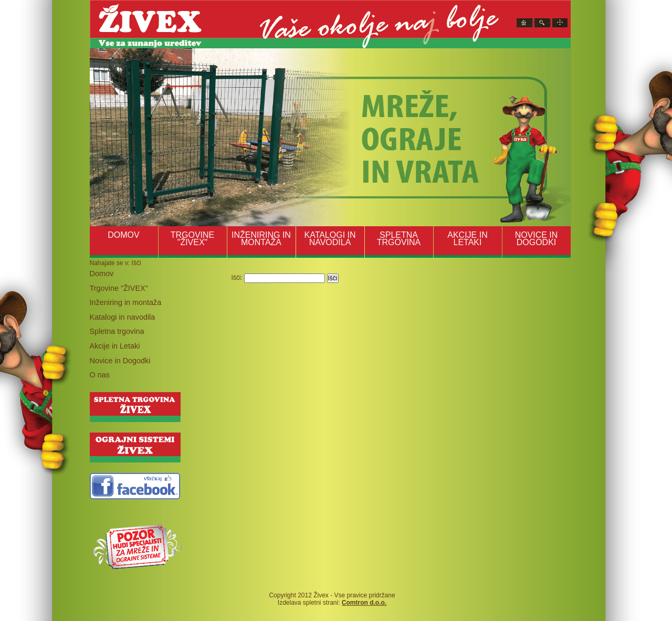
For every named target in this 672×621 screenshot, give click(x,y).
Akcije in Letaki (115, 346)
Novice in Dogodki (120, 361)
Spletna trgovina (117, 331)
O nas (100, 375)
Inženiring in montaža (126, 302)
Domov (102, 273)
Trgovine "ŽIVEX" (119, 288)
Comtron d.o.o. (364, 603)
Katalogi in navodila (123, 317)
